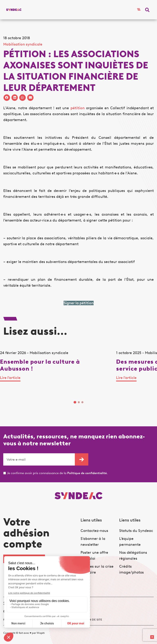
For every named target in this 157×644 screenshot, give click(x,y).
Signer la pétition (79, 303)
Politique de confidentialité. (87, 473)
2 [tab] (79, 402)
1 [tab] (75, 402)
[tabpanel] (58, 373)
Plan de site (93, 620)
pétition (78, 108)
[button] (147, 10)
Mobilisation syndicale (23, 44)
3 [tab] (82, 402)
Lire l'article (10, 378)
